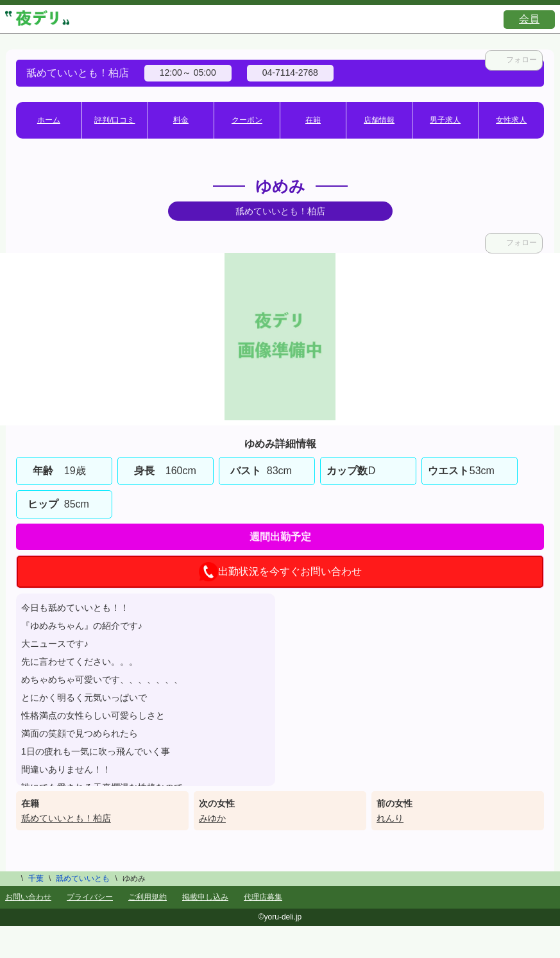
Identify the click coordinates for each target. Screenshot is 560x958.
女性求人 (511, 120)
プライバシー (90, 897)
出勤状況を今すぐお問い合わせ (280, 572)
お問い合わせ (28, 897)
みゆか (212, 818)
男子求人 (445, 120)
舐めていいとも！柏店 (66, 818)
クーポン (247, 120)
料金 (181, 120)
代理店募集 (263, 897)
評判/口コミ (115, 120)
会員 (529, 19)
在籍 (313, 120)
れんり (390, 818)
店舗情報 (379, 120)
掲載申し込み (205, 897)
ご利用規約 (148, 897)
